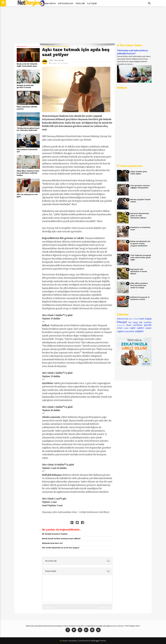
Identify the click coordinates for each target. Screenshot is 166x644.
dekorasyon (121, 325)
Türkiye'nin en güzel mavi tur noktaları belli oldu (28, 129)
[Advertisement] (83, 25)
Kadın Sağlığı (145, 319)
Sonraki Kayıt (106, 608)
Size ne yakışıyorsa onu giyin (27, 195)
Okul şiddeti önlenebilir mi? (27, 151)
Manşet (67, 47)
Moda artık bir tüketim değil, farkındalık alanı (27, 65)
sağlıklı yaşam (144, 328)
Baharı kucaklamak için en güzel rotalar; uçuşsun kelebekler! (140, 243)
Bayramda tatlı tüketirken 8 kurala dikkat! (139, 271)
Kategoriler (66, 3)
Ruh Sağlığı (133, 322)
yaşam (139, 331)
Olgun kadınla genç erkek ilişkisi (139, 173)
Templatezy (73, 641)
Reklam (80, 3)
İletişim (92, 3)
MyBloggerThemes (99, 641)
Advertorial (123, 319)
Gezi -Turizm (134, 319)
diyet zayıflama (134, 325)
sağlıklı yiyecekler (126, 331)
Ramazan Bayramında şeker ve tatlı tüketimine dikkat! (140, 216)
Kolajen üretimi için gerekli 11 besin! (25, 86)
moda (126, 328)
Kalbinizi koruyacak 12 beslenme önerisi (140, 298)
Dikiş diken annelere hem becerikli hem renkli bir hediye (28, 173)
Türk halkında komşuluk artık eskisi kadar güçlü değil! (141, 257)
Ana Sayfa (50, 3)
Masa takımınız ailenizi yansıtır (27, 108)
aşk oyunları (57, 47)
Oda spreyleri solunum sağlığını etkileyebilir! (140, 187)
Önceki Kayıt (48, 608)
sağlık (133, 328)
